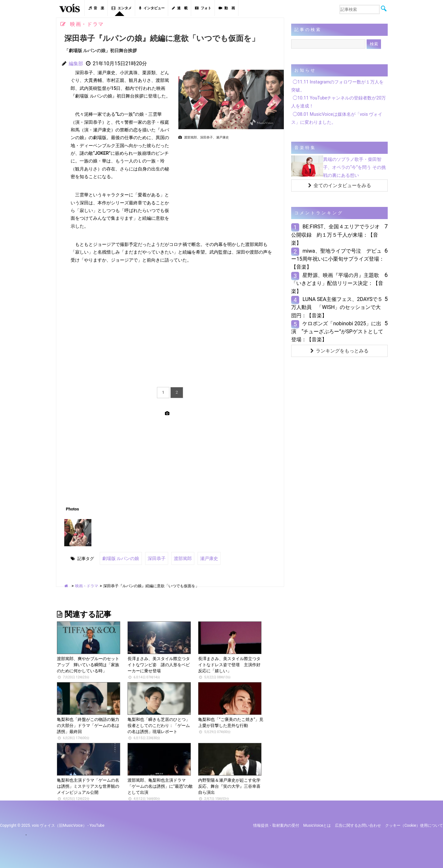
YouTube (97, 825)
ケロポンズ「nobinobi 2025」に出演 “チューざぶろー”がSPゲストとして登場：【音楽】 (337, 331)
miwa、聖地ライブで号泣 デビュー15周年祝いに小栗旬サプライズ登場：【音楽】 (338, 259)
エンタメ (122, 8)
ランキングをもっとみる (339, 351)
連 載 (180, 8)
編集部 (76, 63)
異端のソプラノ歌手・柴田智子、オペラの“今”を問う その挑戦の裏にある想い (354, 167)
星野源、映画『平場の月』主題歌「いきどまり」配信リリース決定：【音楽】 (337, 283)
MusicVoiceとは (317, 825)
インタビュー (152, 8)
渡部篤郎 (178, 558)
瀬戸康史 (203, 558)
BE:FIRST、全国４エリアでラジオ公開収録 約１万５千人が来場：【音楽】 (335, 235)
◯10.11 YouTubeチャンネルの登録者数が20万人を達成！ (338, 102)
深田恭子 (153, 558)
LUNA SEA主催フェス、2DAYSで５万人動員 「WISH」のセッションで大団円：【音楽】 (337, 307)
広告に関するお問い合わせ (358, 825)
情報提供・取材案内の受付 (276, 825)
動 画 (227, 8)
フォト (203, 8)
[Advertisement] (229, 186)
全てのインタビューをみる (340, 185)
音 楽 (96, 8)
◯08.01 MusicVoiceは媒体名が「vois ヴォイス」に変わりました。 (337, 118)
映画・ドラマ (87, 585)
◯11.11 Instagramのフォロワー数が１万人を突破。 (337, 86)
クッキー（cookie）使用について (414, 825)
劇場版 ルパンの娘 (119, 558)
